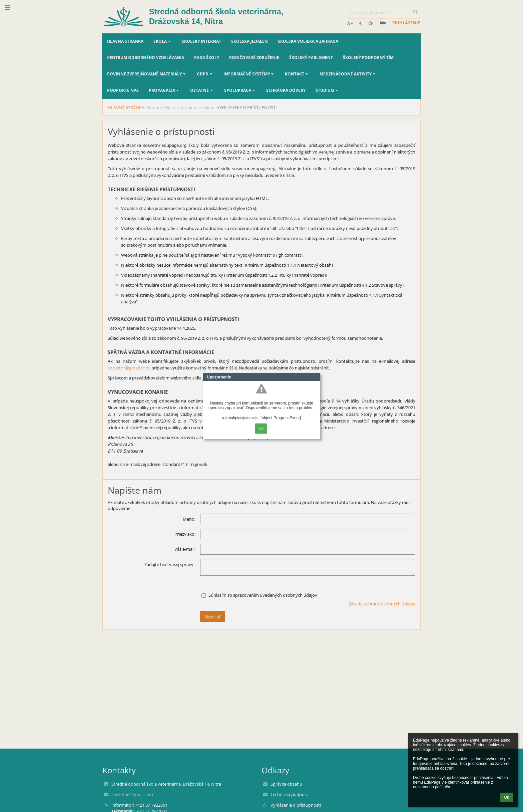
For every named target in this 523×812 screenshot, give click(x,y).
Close (315, 377)
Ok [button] (506, 797)
